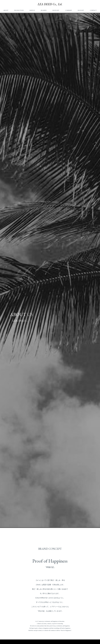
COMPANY (68, 10)
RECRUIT (81, 10)
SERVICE (32, 10)
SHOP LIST (56, 10)
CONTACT (93, 10)
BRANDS (44, 10)
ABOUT (6, 10)
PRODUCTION (19, 10)
